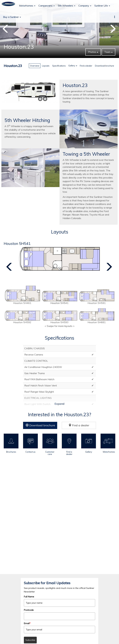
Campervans (47, 6)
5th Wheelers (67, 6)
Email (27, 623)
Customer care (50, 453)
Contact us (30, 452)
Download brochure (105, 66)
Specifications (59, 66)
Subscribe (30, 640)
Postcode (29, 610)
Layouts (46, 66)
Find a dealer (86, 66)
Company (85, 6)
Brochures (11, 452)
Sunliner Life (102, 6)
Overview (35, 66)
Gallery (73, 66)
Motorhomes (27, 6)
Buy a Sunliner (12, 17)
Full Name (29, 597)
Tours (108, 52)
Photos (93, 52)
